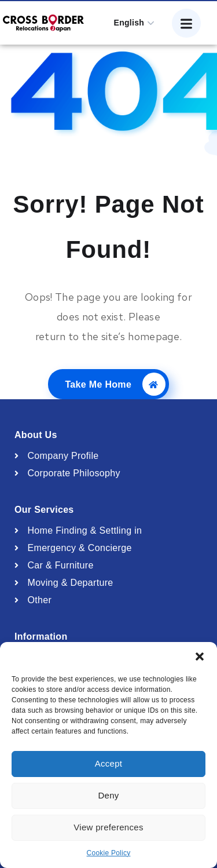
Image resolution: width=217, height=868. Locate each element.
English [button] (129, 23)
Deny (108, 795)
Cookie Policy (109, 853)
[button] (200, 657)
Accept (109, 763)
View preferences (108, 827)
